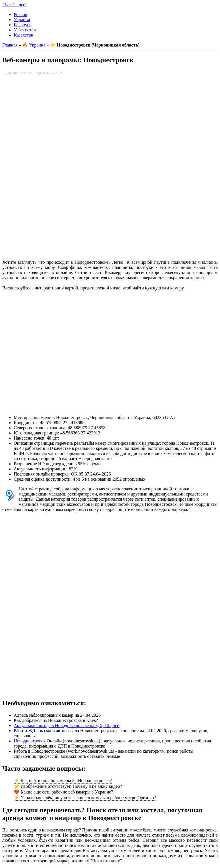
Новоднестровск (30, 741)
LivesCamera (14, 5)
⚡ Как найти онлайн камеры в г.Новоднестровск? (63, 781)
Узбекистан (25, 30)
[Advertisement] (110, 210)
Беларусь (23, 25)
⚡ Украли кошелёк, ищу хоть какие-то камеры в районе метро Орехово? (85, 798)
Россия (20, 14)
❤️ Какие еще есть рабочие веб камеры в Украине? (63, 792)
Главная (10, 45)
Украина (22, 20)
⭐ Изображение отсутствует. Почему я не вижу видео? (68, 786)
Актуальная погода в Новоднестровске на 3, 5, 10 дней (67, 725)
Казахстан (23, 35)
